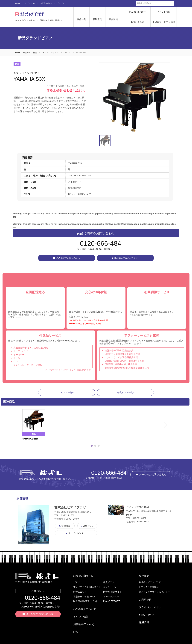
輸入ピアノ (109, 582)
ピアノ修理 (169, 22)
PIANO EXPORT (137, 12)
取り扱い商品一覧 (81, 577)
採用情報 (141, 614)
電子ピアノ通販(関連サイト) (87, 587)
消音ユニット (80, 592)
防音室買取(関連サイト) (85, 601)
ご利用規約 (143, 598)
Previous (18, 427)
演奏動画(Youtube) (81, 618)
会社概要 (141, 577)
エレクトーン (110, 587)
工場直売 (157, 22)
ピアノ (77, 582)
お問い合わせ (137, 22)
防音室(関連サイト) (113, 592)
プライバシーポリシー (149, 603)
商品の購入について (82, 608)
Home (18, 53)
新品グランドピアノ (41, 53)
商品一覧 (27, 53)
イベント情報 (164, 12)
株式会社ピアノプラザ (41, 475)
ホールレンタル (111, 596)
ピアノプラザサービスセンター (154, 592)
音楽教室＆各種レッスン (85, 596)
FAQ (73, 623)
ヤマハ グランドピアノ (62, 53)
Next (172, 427)
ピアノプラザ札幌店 (149, 587)
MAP (129, 517)
